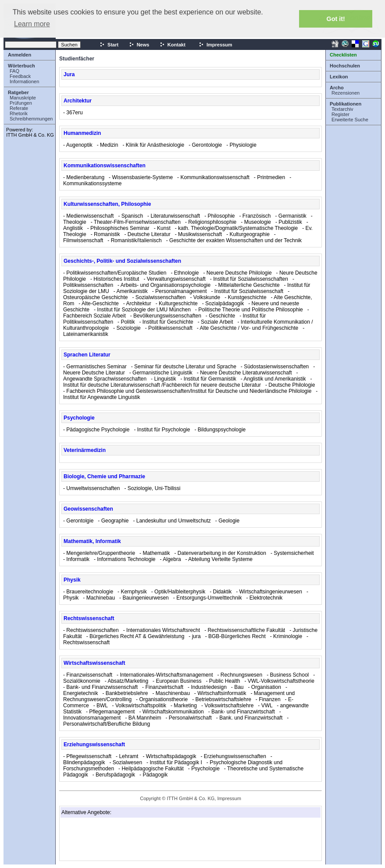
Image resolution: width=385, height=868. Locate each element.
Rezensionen (346, 93)
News (139, 45)
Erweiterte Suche (350, 120)
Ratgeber (18, 92)
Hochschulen (345, 66)
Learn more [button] (32, 24)
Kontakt (173, 45)
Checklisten (343, 55)
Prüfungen (21, 103)
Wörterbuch (21, 66)
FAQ (14, 71)
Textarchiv (342, 109)
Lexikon (339, 77)
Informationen (24, 81)
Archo (337, 88)
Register (340, 114)
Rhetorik (19, 113)
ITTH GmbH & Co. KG (30, 135)
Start (109, 45)
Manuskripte (23, 98)
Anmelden (20, 55)
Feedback (20, 76)
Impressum (216, 45)
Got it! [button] (336, 19)
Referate (19, 108)
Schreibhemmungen (31, 119)
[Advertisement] (105, 839)
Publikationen (346, 104)
